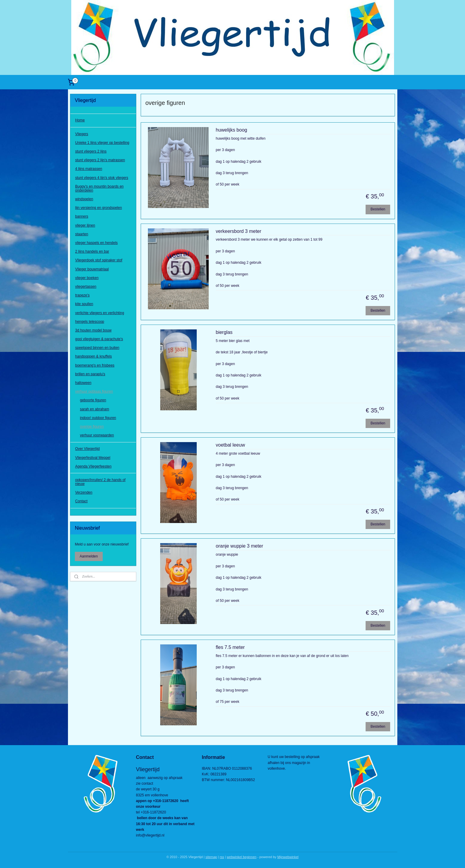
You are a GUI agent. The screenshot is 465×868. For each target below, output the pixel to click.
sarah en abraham (94, 409)
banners (82, 216)
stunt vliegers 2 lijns (91, 151)
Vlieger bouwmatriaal (92, 269)
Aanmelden (89, 556)
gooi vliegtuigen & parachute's (99, 339)
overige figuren (92, 427)
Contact (81, 501)
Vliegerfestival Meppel (93, 458)
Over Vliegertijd (87, 449)
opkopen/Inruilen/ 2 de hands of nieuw (100, 482)
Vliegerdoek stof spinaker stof (99, 260)
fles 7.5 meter (230, 647)
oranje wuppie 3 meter (240, 546)
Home (80, 120)
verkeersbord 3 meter (239, 231)
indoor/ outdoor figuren (98, 418)
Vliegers (82, 134)
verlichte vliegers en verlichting (100, 313)
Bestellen (378, 209)
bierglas (224, 332)
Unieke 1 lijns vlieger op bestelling (102, 143)
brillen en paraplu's (90, 374)
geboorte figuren (93, 400)
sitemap (211, 857)
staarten (82, 234)
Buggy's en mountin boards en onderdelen (99, 188)
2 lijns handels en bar (92, 251)
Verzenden (84, 492)
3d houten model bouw (93, 330)
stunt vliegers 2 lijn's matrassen (100, 160)
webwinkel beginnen (241, 857)
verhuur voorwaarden (97, 435)
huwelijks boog (232, 130)
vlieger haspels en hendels (96, 243)
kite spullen (84, 304)
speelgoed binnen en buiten (97, 348)
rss (222, 857)
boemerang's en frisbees (95, 365)
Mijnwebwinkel (288, 857)
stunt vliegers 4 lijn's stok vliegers (102, 178)
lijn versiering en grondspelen (99, 208)
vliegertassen (86, 287)
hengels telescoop (90, 322)
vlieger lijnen (85, 225)
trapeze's (82, 295)
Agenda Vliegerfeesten (93, 466)
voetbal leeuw (231, 445)
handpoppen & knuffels (94, 356)
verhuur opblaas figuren (94, 391)
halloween (83, 383)
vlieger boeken (87, 278)
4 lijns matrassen (89, 169)
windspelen (84, 199)
